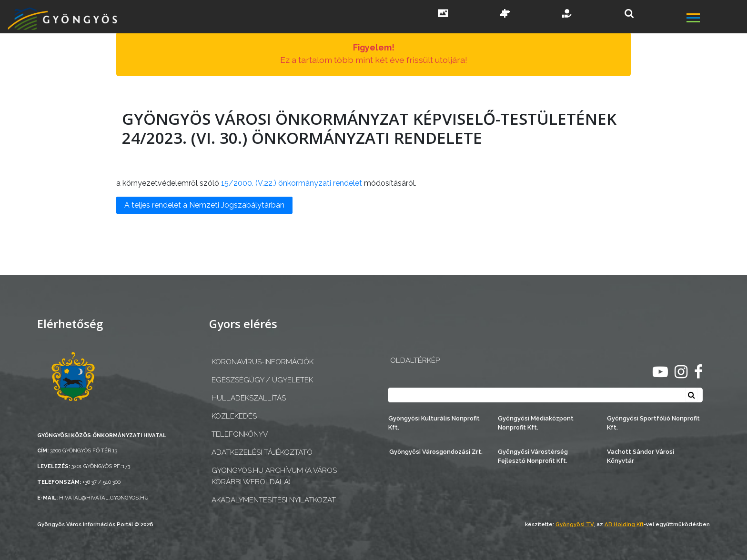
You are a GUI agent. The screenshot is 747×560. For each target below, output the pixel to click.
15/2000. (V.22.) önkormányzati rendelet (292, 183)
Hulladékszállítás (249, 398)
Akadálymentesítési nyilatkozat (274, 500)
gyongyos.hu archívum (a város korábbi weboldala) (274, 476)
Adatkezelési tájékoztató (262, 452)
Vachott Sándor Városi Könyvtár (641, 456)
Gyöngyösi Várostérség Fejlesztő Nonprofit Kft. (533, 456)
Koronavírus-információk (262, 362)
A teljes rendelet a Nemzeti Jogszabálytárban (204, 205)
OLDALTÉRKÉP (415, 360)
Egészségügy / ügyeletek (262, 380)
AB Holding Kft (624, 524)
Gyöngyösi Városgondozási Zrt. (436, 452)
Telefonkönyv (240, 434)
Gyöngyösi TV (575, 524)
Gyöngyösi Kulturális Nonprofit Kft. (434, 423)
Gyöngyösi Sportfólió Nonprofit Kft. (653, 423)
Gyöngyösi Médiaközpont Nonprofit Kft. (536, 423)
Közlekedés (234, 416)
